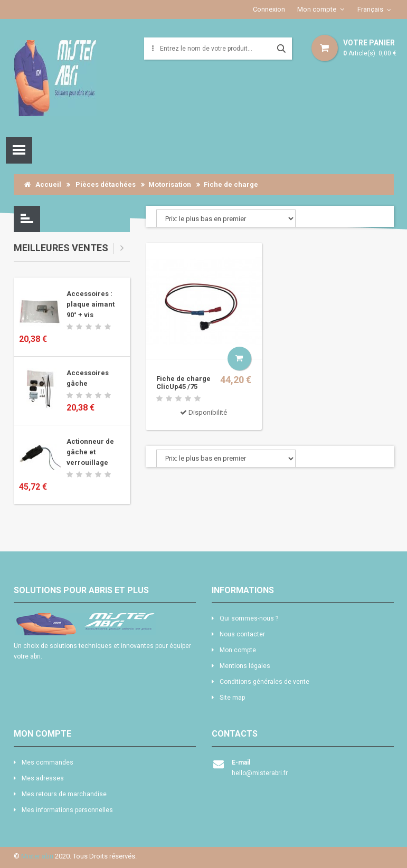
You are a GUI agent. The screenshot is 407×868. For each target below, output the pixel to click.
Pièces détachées (106, 184)
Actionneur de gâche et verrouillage (90, 452)
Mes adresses (43, 778)
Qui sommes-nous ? (249, 618)
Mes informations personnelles (67, 810)
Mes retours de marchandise (64, 794)
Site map (232, 698)
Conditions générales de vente (264, 682)
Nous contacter (242, 634)
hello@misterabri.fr (260, 773)
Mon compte (317, 9)
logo (105, 624)
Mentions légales (245, 666)
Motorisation (170, 184)
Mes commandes (48, 762)
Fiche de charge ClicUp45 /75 (183, 383)
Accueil (43, 184)
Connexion (269, 9)
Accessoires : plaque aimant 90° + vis (91, 304)
